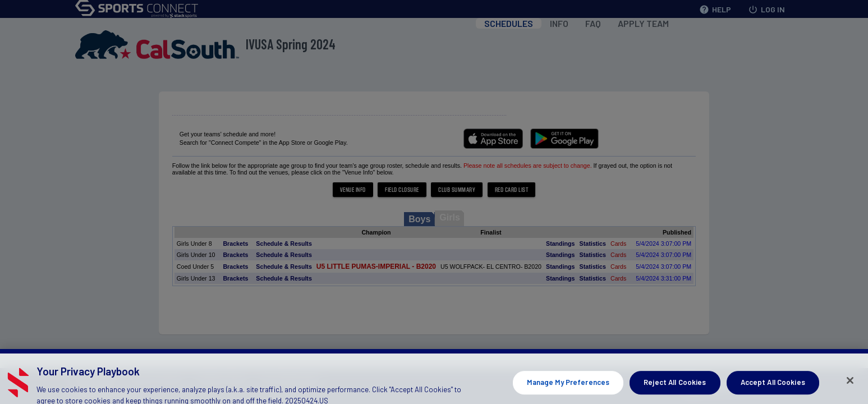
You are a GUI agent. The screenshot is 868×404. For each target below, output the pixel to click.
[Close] (850, 391)
